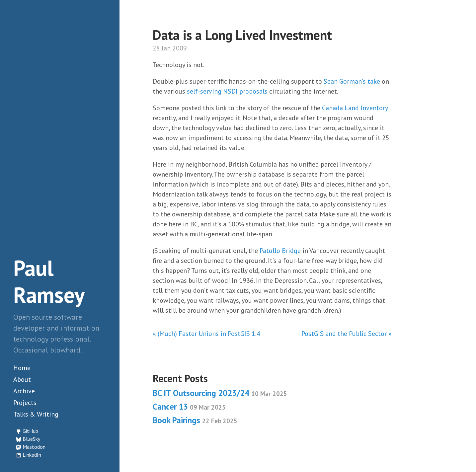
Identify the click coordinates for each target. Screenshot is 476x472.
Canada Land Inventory (355, 108)
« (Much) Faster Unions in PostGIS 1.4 (206, 334)
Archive (24, 391)
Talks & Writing (36, 414)
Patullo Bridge (280, 251)
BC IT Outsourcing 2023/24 (220, 393)
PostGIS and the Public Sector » (347, 334)
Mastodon (34, 447)
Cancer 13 (189, 407)
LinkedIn (32, 455)
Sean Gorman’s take (352, 81)
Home (22, 368)
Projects (25, 403)
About (22, 379)
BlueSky (31, 439)
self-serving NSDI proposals (227, 91)
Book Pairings (195, 420)
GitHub (30, 431)
